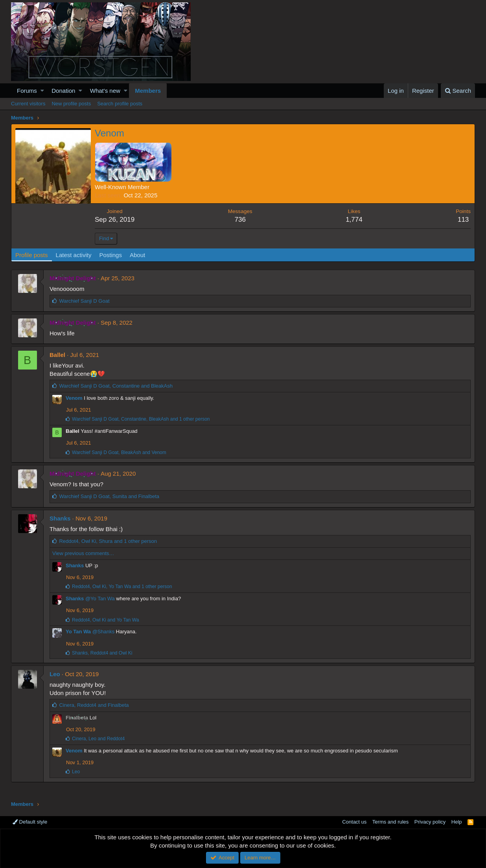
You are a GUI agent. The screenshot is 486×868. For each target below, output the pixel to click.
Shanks (60, 518)
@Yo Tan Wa (100, 599)
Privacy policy (430, 822)
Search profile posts (120, 104)
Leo (55, 674)
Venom (74, 398)
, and (116, 386)
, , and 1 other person (141, 419)
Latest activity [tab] (74, 255)
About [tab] (137, 255)
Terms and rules (390, 822)
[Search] (458, 91)
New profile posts (71, 104)
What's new (105, 91)
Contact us (354, 822)
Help (457, 822)
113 (463, 220)
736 (240, 220)
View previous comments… (83, 553)
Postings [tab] (110, 255)
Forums (27, 91)
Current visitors (28, 104)
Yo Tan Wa (78, 632)
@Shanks (104, 632)
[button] (42, 91)
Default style (30, 822)
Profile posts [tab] (32, 255)
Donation (63, 91)
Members (148, 91)
